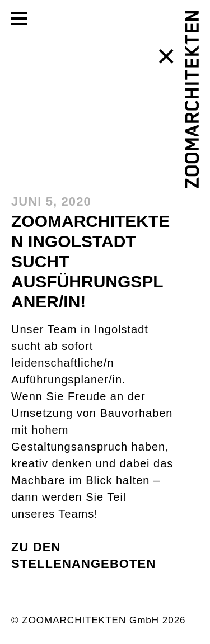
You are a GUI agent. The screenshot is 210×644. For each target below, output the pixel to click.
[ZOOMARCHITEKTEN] (192, 100)
